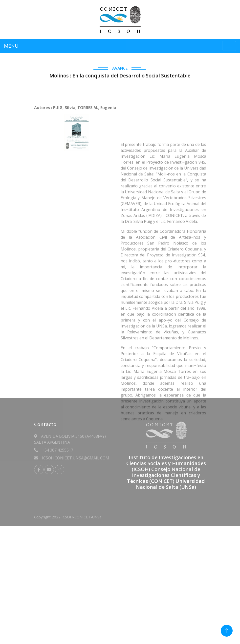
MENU (11, 46)
